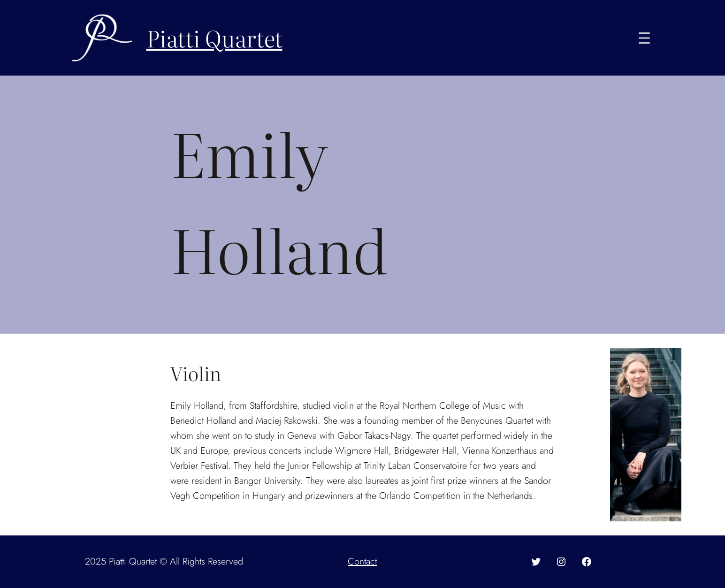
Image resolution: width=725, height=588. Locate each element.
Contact (362, 561)
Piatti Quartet (214, 38)
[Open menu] (644, 38)
